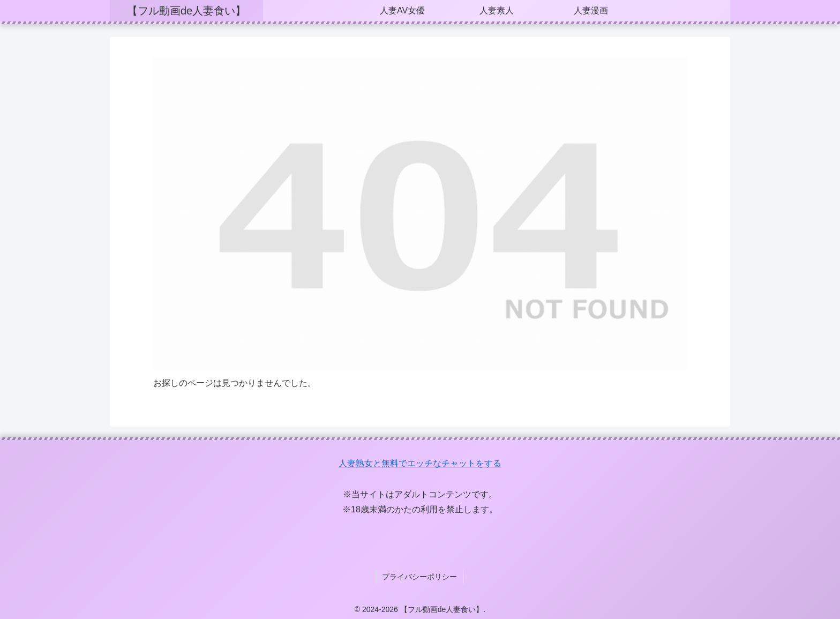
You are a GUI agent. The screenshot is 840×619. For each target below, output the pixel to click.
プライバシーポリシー (420, 576)
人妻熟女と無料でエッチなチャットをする (420, 463)
